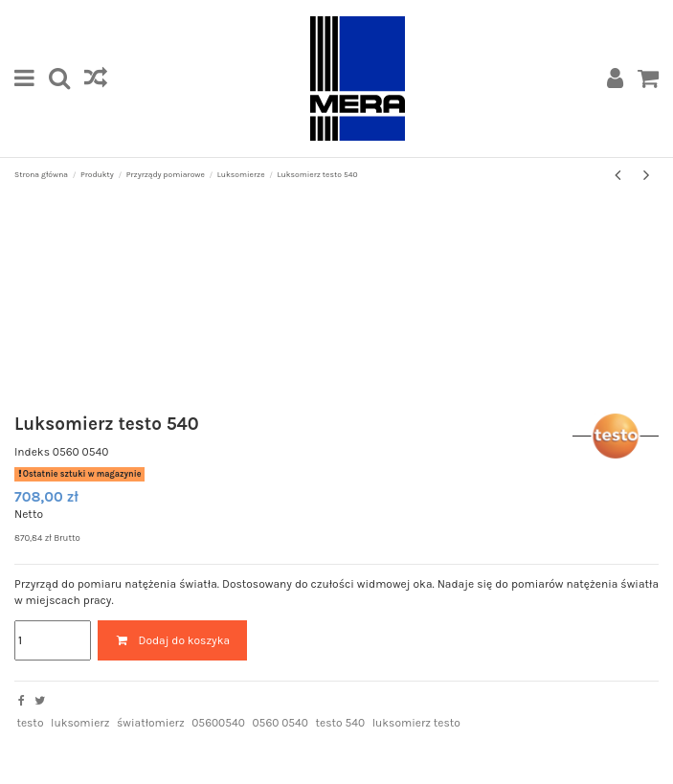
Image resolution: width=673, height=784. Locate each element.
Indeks (32, 452)
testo (30, 723)
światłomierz (151, 723)
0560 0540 (280, 723)
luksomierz (80, 723)
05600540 (218, 723)
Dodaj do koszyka (172, 640)
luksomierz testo (416, 723)
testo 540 (341, 723)
